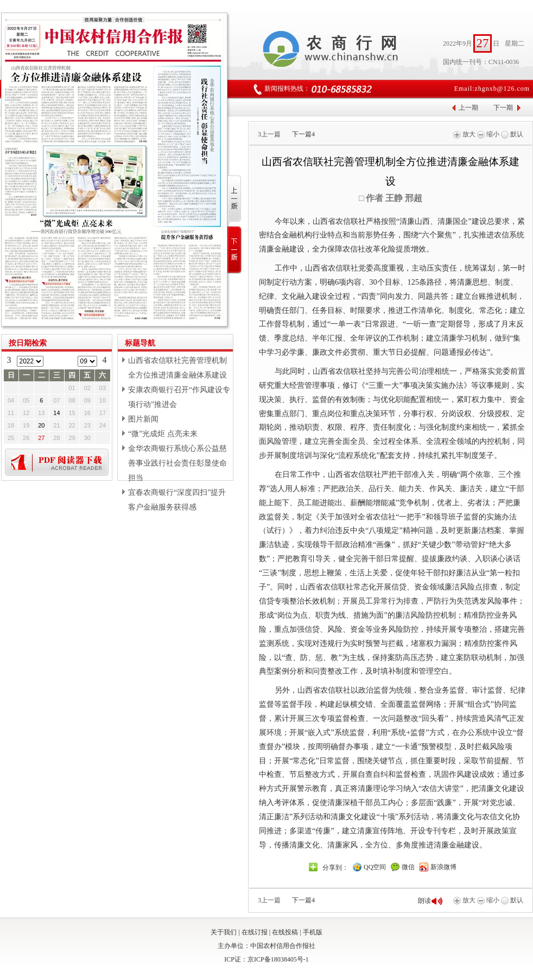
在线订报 (255, 932)
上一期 (468, 108)
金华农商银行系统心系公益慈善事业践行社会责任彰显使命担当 (177, 463)
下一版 (235, 250)
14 (56, 413)
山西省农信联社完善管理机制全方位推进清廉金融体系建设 (177, 368)
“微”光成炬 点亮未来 (163, 434)
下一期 (503, 108)
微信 (408, 867)
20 (41, 425)
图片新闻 (143, 419)
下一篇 (303, 134)
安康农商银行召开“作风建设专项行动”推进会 (179, 397)
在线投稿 (285, 932)
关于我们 (224, 932)
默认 (512, 134)
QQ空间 (375, 867)
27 (41, 438)
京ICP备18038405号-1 (278, 959)
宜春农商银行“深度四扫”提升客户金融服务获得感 (177, 500)
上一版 (235, 199)
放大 (464, 134)
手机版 (313, 932)
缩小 (488, 134)
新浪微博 (443, 867)
